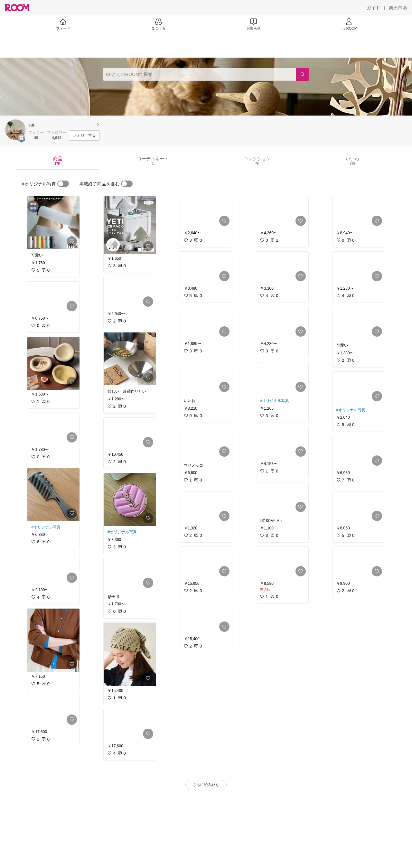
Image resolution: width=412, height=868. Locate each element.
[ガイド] (373, 8)
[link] (53, 223)
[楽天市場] (398, 8)
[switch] (63, 184)
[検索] (303, 74)
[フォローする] (84, 135)
